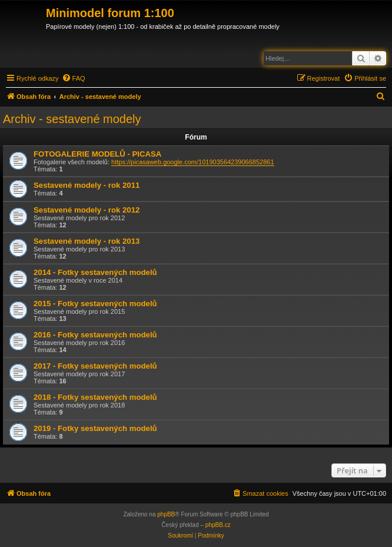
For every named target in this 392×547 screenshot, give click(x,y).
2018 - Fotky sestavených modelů (95, 397)
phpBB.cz (218, 525)
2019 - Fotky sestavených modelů (95, 428)
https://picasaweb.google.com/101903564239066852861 (192, 162)
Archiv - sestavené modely (72, 119)
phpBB (166, 514)
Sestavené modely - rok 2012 (87, 210)
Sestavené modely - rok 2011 (87, 185)
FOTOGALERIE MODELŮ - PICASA (97, 154)
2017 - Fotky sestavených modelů (95, 366)
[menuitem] (74, 78)
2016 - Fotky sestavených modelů (95, 335)
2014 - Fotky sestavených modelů (95, 272)
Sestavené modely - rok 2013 (87, 241)
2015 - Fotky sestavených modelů (95, 304)
